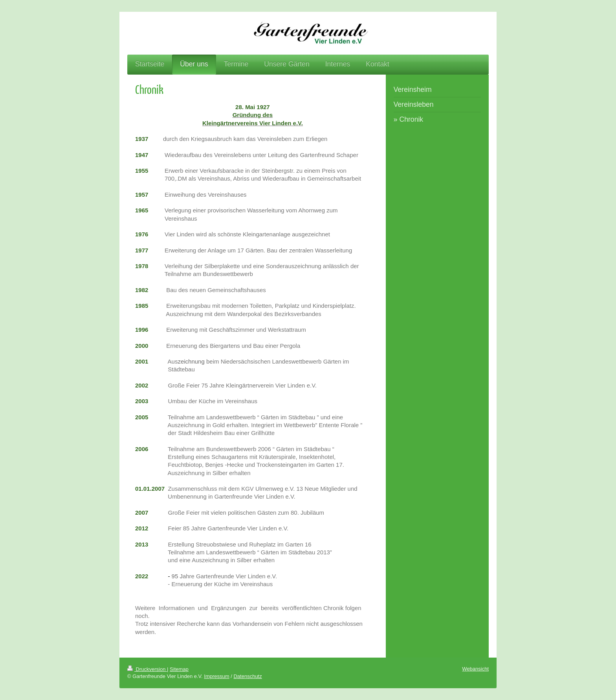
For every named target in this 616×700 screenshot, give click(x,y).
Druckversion (147, 669)
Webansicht (475, 669)
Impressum (216, 676)
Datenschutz (247, 676)
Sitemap (179, 669)
